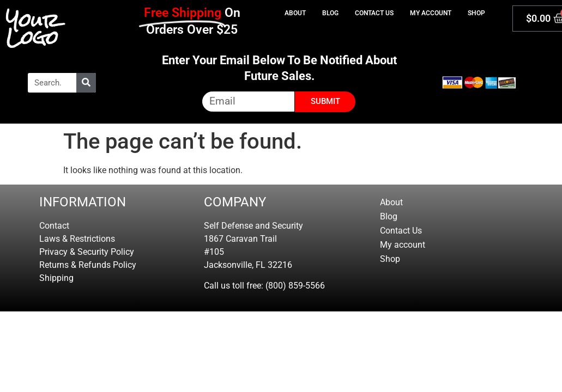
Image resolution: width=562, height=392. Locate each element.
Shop (476, 13)
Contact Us (374, 13)
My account (431, 13)
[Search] (86, 83)
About (295, 13)
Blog (330, 13)
